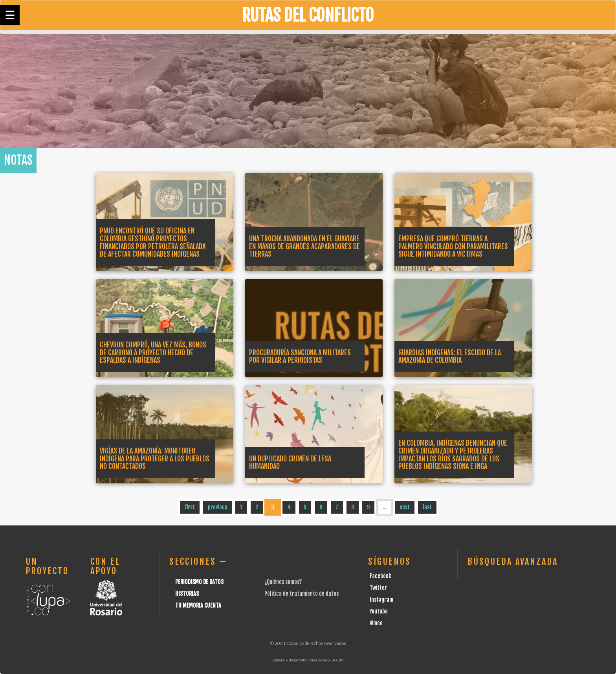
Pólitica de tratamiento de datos (302, 594)
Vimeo (376, 623)
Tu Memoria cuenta (198, 605)
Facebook (380, 576)
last (427, 507)
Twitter (378, 588)
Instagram (381, 600)
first (190, 507)
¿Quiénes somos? (283, 582)
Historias (187, 594)
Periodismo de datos (199, 582)
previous (217, 507)
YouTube (379, 611)
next (405, 507)
